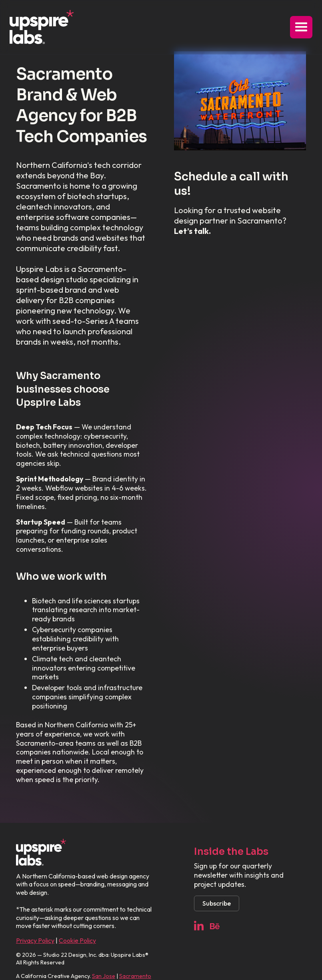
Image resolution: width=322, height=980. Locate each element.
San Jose (104, 976)
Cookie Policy (77, 940)
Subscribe (217, 903)
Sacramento (135, 976)
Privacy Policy (35, 940)
